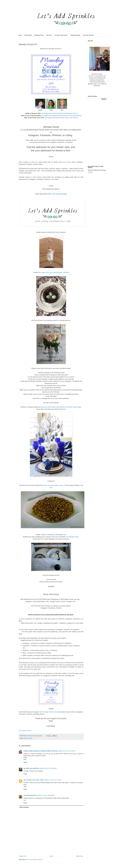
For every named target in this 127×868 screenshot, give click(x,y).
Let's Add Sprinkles (74, 116)
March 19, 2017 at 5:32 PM (67, 751)
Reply (25, 762)
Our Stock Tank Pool (88, 35)
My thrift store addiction (31, 768)
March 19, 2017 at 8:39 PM (46, 795)
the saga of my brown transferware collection (54, 272)
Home (20, 35)
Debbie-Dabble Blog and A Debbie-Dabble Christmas (41, 751)
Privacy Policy (28, 35)
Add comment (24, 807)
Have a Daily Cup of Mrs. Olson (34, 780)
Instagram (47, 113)
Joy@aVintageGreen (30, 795)
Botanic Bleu (72, 113)
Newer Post (23, 856)
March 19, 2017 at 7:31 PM (53, 780)
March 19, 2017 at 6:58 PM (48, 768)
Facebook (55, 113)
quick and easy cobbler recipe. (54, 485)
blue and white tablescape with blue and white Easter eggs (61, 407)
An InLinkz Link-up (25, 730)
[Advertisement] (97, 133)
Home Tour (49, 35)
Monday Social (28, 738)
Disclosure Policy (39, 35)
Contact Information (75, 35)
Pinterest (63, 113)
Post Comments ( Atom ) (35, 860)
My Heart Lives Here (69, 118)
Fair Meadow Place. (72, 537)
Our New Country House (61, 35)
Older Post (80, 856)
